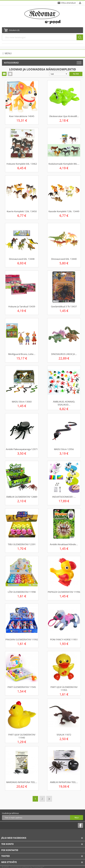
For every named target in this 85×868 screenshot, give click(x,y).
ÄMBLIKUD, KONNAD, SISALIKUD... (64, 403)
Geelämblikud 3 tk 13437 (64, 306)
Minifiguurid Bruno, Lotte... (22, 354)
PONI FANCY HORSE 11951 (64, 639)
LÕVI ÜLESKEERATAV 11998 (22, 592)
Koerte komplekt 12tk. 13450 (22, 211)
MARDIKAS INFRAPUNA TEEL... (22, 782)
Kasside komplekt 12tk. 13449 (64, 211)
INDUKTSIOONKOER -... (64, 497)
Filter (76, 74)
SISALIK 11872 (64, 735)
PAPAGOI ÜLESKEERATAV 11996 (64, 592)
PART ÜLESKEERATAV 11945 (22, 687)
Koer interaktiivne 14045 (22, 116)
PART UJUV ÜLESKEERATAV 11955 (64, 689)
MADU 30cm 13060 (22, 402)
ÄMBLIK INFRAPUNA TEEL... (64, 782)
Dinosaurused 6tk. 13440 (64, 259)
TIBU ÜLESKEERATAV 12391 (22, 544)
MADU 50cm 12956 (64, 449)
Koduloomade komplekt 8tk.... (64, 164)
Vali (59, 74)
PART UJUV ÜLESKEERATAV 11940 (22, 736)
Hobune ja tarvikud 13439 (22, 306)
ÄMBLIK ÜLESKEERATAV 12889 (22, 497)
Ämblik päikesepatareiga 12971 (22, 449)
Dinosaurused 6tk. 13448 (22, 259)
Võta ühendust (68, 3)
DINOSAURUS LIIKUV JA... (64, 354)
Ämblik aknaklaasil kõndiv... (64, 544)
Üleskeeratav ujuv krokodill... (64, 116)
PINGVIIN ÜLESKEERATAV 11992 (22, 639)
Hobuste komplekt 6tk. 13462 (22, 164)
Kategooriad (11, 63)
